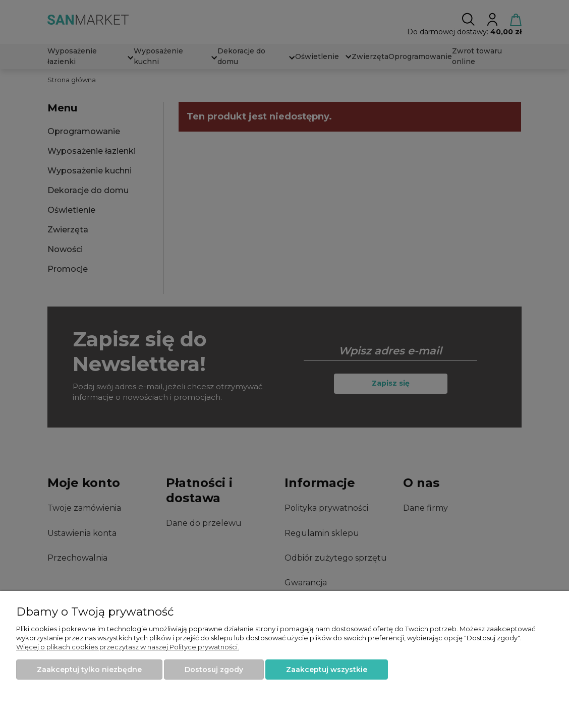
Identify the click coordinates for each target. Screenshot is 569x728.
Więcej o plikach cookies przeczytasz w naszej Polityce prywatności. (128, 647)
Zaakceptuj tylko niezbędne (89, 670)
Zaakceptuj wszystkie (327, 670)
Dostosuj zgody (214, 670)
